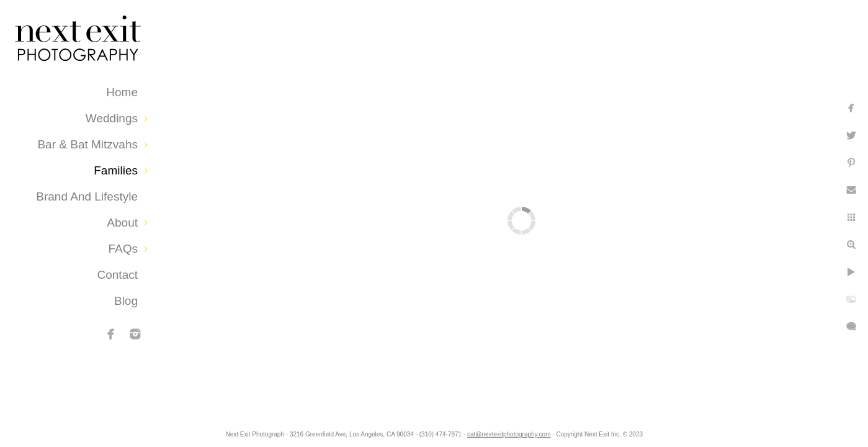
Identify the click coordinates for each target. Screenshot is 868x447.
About (122, 223)
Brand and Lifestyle (87, 196)
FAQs (123, 249)
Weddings (112, 118)
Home (122, 92)
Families (116, 170)
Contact (118, 275)
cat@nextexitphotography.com (509, 434)
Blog (126, 301)
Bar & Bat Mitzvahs (87, 144)
